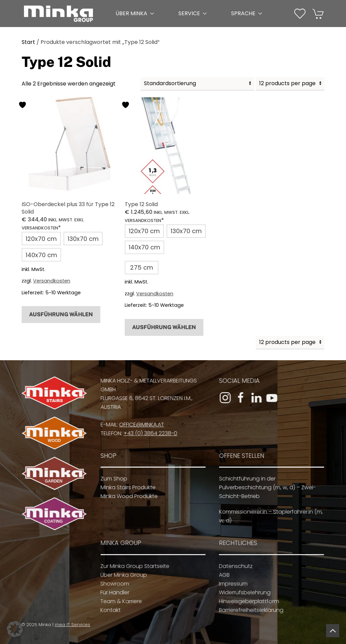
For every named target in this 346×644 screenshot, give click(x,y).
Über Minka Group (120, 575)
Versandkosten (52, 281)
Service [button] (193, 13)
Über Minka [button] (135, 13)
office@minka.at (138, 425)
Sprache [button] (247, 13)
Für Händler (111, 592)
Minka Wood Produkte (126, 496)
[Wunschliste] (300, 13)
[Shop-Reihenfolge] (197, 84)
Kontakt (107, 610)
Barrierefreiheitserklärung (248, 610)
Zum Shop (111, 479)
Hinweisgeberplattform (245, 601)
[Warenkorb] (318, 13)
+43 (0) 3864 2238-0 (147, 433)
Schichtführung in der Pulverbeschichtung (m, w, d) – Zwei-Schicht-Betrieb (264, 487)
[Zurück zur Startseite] (58, 14)
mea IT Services (70, 625)
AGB (221, 575)
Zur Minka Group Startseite (131, 566)
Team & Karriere (117, 601)
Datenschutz (232, 566)
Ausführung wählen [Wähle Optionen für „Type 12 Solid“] (164, 327)
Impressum (230, 584)
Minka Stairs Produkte (125, 487)
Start (28, 42)
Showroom (111, 584)
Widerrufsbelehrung (241, 592)
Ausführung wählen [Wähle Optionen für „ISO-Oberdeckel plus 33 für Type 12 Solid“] (61, 314)
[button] (300, 14)
